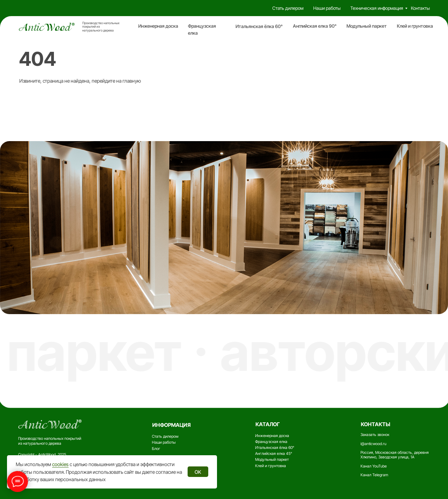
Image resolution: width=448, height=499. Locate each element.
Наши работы (327, 8)
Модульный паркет (367, 26)
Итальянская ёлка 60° (259, 26)
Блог (156, 449)
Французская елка (271, 442)
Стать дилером (288, 8)
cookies (60, 464)
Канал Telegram (374, 475)
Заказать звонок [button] (375, 435)
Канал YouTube (374, 466)
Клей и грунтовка (415, 26)
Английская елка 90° (315, 26)
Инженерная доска (158, 26)
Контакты (420, 8)
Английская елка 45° (274, 454)
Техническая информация (377, 8)
